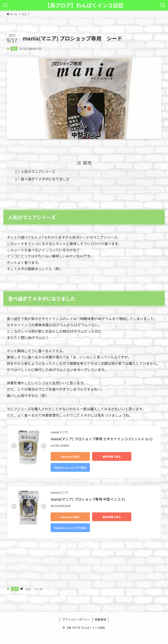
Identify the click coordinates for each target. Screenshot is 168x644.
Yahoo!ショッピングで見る (70, 467)
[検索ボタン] (163, 5)
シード (39, 589)
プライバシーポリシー (76, 619)
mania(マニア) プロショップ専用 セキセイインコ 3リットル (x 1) (102, 439)
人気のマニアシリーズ (38, 171)
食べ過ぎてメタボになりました (45, 179)
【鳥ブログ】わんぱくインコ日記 (84, 5)
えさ (14, 49)
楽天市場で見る (112, 457)
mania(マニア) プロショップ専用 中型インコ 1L (88, 499)
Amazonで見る (70, 457)
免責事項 (100, 619)
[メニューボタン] (5, 5)
